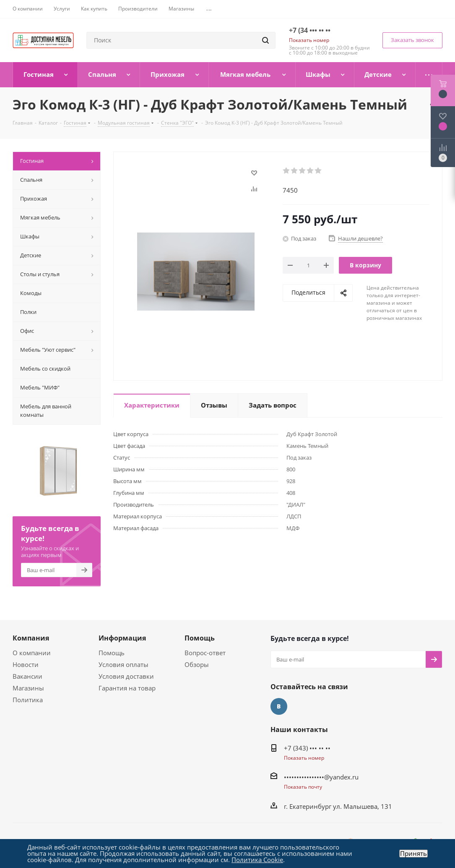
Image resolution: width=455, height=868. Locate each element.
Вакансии (27, 676)
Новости (26, 664)
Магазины (28, 688)
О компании (32, 653)
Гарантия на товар (127, 688)
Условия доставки (126, 676)
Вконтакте (279, 706)
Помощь (112, 653)
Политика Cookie (257, 860)
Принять (413, 854)
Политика (28, 700)
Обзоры (197, 664)
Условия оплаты (123, 664)
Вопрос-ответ (205, 653)
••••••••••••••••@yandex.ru (321, 777)
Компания (31, 638)
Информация (122, 638)
